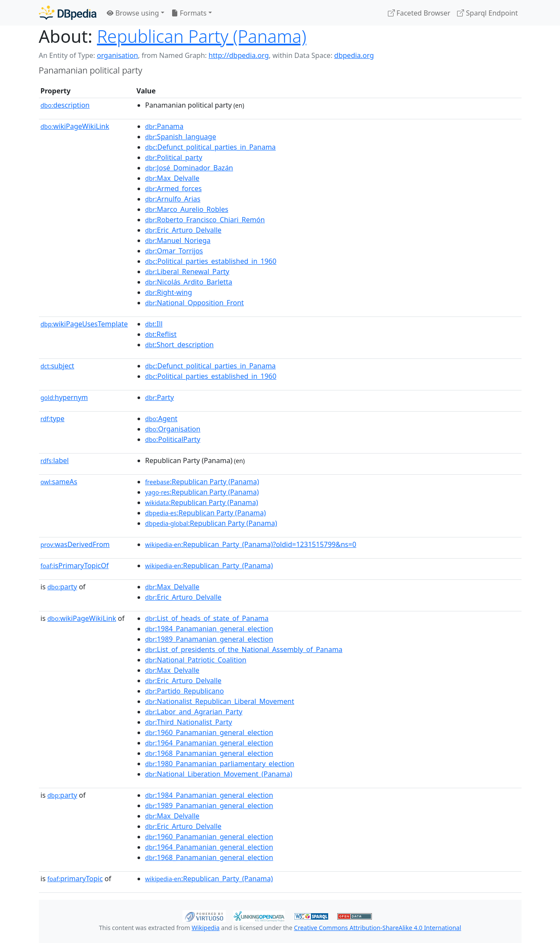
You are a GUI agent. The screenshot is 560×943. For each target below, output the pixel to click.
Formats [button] (189, 13)
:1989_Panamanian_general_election (209, 639)
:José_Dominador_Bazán (189, 168)
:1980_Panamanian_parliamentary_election (220, 764)
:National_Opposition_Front (195, 303)
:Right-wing (169, 292)
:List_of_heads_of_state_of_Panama (207, 618)
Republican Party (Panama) (202, 36)
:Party (160, 397)
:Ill (154, 324)
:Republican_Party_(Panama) (209, 566)
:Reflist (161, 334)
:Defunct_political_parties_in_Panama (211, 147)
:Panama (165, 126)
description (65, 105)
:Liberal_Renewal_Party (187, 272)
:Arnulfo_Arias (173, 199)
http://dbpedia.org (238, 55)
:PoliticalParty (173, 439)
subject (58, 366)
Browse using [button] (133, 13)
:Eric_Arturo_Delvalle (184, 230)
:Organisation (173, 429)
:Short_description (180, 345)
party (62, 587)
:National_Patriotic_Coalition (196, 660)
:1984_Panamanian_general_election (209, 629)
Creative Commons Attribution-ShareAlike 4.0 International (378, 928)
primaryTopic (75, 879)
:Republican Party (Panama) (202, 482)
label (55, 460)
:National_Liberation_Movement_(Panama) (219, 774)
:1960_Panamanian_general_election (209, 732)
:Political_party (174, 157)
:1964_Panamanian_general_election (209, 743)
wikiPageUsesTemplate (84, 324)
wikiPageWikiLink (75, 126)
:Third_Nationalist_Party (189, 722)
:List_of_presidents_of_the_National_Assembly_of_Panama (244, 649)
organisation (117, 55)
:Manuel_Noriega (178, 240)
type (53, 419)
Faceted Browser (419, 13)
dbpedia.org (354, 55)
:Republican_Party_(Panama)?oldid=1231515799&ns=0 (251, 544)
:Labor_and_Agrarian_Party (194, 712)
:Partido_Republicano (185, 691)
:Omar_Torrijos (174, 251)
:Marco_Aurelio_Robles (187, 209)
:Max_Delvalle (173, 178)
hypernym (64, 397)
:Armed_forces (174, 189)
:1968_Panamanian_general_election (209, 753)
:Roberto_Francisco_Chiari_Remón (205, 220)
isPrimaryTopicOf (75, 566)
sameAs (59, 482)
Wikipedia (205, 928)
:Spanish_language (181, 137)
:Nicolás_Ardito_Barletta (189, 282)
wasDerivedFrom (75, 544)
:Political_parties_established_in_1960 (211, 261)
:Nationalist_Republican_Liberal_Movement (220, 701)
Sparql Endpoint (487, 13)
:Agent (162, 419)
